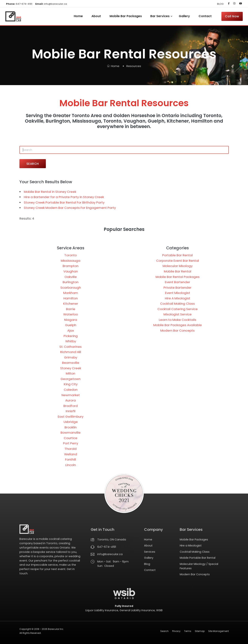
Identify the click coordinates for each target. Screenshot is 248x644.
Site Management (218, 631)
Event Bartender (177, 282)
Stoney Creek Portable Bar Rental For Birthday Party (64, 202)
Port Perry (71, 443)
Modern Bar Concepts (177, 330)
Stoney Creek (71, 368)
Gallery (184, 16)
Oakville (71, 277)
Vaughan (71, 271)
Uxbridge (71, 422)
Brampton (71, 266)
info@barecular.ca (51, 4)
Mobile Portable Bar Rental (198, 558)
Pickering (71, 336)
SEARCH (33, 164)
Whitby (71, 341)
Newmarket (71, 395)
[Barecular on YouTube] (240, 4)
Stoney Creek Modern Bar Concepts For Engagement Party (70, 208)
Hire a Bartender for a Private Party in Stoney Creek (64, 197)
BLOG (220, 4)
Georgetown (71, 379)
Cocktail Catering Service (178, 309)
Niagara (71, 320)
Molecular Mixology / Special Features (199, 566)
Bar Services (160, 16)
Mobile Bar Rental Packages (178, 277)
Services (150, 552)
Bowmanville (71, 433)
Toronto (71, 255)
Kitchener (71, 304)
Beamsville (71, 363)
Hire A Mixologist (178, 298)
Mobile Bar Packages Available (178, 325)
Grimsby (71, 357)
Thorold (71, 449)
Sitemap (200, 631)
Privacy (176, 631)
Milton (71, 373)
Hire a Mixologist (191, 546)
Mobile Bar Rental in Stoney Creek (50, 192)
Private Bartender (177, 288)
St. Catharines (71, 347)
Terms (188, 631)
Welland (71, 454)
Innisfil (71, 411)
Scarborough (71, 288)
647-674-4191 (19, 4)
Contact (205, 16)
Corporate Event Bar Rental (178, 261)
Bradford (71, 406)
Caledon (71, 390)
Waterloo (71, 314)
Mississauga (71, 261)
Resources (134, 66)
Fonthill (71, 459)
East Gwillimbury (71, 417)
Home (78, 16)
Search (164, 631)
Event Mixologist (178, 293)
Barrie (71, 309)
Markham (71, 293)
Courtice (71, 438)
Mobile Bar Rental (178, 271)
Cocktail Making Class (177, 304)
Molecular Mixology (178, 266)
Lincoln (71, 465)
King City (71, 384)
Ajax (71, 330)
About (96, 16)
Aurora (71, 400)
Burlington (71, 282)
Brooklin (71, 427)
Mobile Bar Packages (126, 16)
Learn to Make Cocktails (178, 320)
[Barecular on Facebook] (229, 4)
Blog (147, 564)
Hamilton (71, 298)
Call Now (232, 16)
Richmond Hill (71, 352)
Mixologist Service (178, 314)
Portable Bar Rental (177, 255)
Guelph (71, 325)
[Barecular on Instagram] (234, 4)
